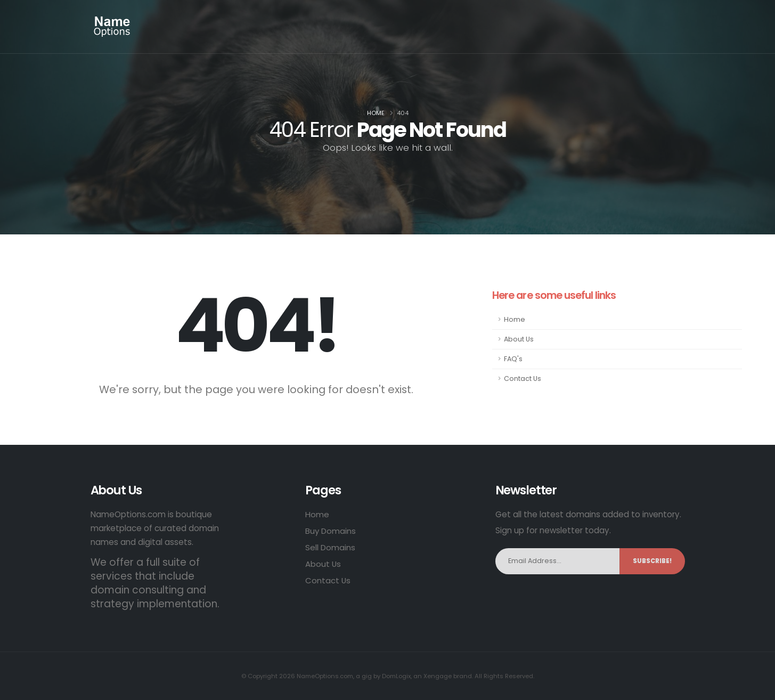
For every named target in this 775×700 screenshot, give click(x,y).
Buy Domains (331, 531)
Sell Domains (330, 547)
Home (376, 113)
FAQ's (513, 359)
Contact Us (523, 379)
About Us (519, 339)
